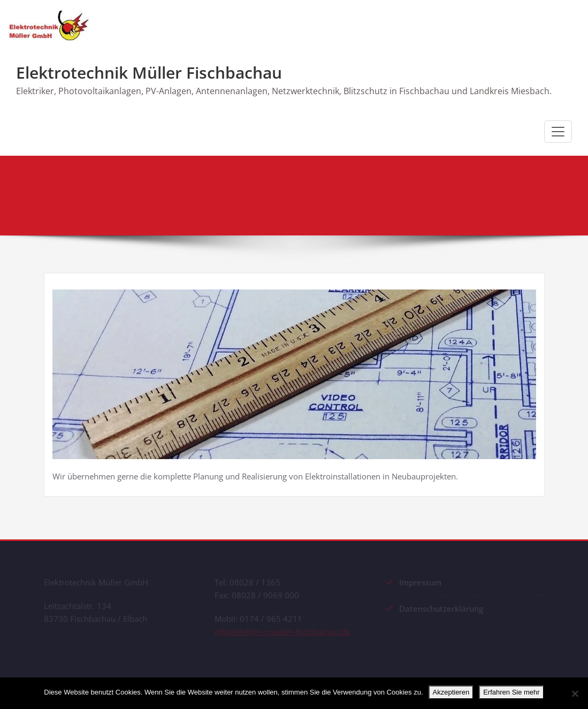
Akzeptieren (451, 692)
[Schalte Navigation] (558, 132)
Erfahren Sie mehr (511, 692)
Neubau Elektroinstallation (496, 197)
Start (425, 197)
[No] (575, 693)
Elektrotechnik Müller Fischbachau (149, 73)
